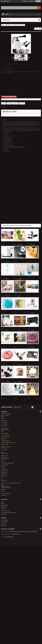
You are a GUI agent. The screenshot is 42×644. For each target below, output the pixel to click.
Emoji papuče (29, 260)
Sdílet (9, 103)
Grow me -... (17, 380)
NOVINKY (3, 461)
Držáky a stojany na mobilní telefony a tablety (11, 483)
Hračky (3, 417)
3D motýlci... (29, 380)
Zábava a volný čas (5, 416)
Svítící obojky (4, 450)
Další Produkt (38, 29)
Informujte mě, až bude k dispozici (8, 102)
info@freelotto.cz (10, 537)
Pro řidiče (3, 467)
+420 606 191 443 (15, 534)
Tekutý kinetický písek (6, 487)
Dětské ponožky (5, 453)
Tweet (4, 103)
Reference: (3, 67)
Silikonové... (4, 243)
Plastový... (16, 328)
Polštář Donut (4, 363)
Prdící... (28, 346)
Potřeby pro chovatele (6, 447)
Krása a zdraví (4, 458)
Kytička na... (4, 294)
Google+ (15, 103)
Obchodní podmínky (6, 511)
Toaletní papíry (4, 426)
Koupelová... (4, 311)
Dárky (2, 479)
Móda (2, 452)
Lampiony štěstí (5, 465)
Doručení (3, 509)
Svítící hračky (4, 424)
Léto (2, 477)
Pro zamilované (4, 422)
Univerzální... (29, 277)
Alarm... (28, 311)
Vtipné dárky (4, 481)
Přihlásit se (32, 1)
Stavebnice (3, 495)
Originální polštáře (5, 441)
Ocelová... (29, 363)
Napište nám (25, 1)
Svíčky (3, 431)
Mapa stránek (4, 514)
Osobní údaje (4, 525)
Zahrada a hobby (5, 444)
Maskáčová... (17, 294)
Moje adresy (4, 524)
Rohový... (16, 260)
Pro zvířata (3, 469)
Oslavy (3, 419)
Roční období (4, 476)
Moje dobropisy (4, 522)
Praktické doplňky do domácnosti (8, 442)
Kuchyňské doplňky (5, 437)
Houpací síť (16, 363)
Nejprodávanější (5, 505)
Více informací (4, 120)
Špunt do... (4, 328)
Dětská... (28, 397)
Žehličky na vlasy (5, 459)
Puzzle (2, 491)
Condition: (3, 69)
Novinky (3, 503)
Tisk (4, 106)
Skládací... (4, 277)
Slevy (2, 502)
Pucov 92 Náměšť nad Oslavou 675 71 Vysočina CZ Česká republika (23, 532)
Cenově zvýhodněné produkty (8, 463)
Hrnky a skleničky (5, 435)
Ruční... (15, 243)
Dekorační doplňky (5, 430)
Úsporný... (3, 260)
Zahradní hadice (5, 472)
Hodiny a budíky (5, 433)
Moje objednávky (5, 520)
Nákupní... (29, 328)
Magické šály (4, 474)
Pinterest (22, 103)
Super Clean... (30, 294)
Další (29, 58)
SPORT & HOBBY (5, 470)
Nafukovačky (4, 421)
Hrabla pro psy (4, 448)
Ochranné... (4, 380)
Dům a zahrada (4, 428)
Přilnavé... (16, 277)
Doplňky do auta (5, 456)
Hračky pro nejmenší (6, 494)
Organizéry (3, 439)
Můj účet (4, 518)
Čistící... (16, 397)
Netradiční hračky (5, 486)
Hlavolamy (3, 489)
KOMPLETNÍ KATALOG (6, 414)
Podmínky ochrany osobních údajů (9, 513)
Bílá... (2, 397)
